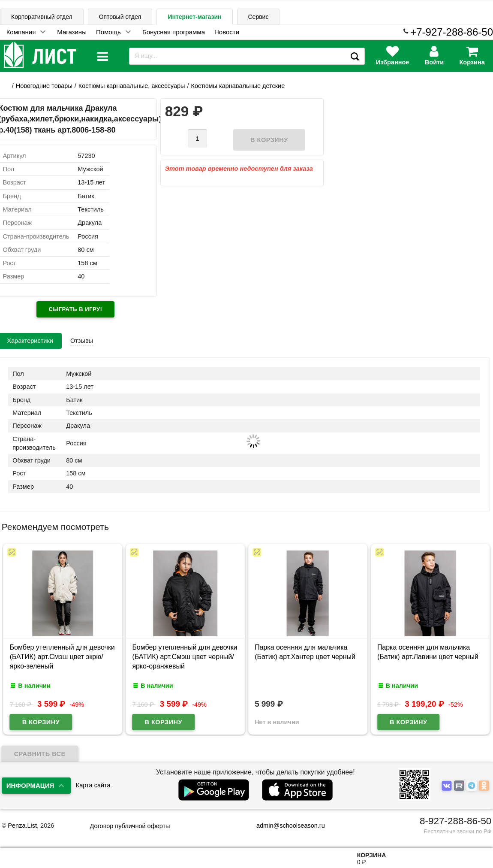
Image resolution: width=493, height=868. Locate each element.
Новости (227, 32)
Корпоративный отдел (42, 17)
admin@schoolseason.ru (285, 826)
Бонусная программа (174, 32)
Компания (21, 32)
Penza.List (22, 826)
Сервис (259, 17)
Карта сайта (93, 785)
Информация (30, 785)
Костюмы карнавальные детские (238, 86)
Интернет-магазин (194, 17)
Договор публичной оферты (130, 826)
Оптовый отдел (120, 17)
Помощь (108, 32)
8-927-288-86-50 (455, 821)
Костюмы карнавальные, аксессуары (132, 86)
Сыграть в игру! (76, 309)
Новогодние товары (44, 86)
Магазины (72, 32)
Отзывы (82, 341)
